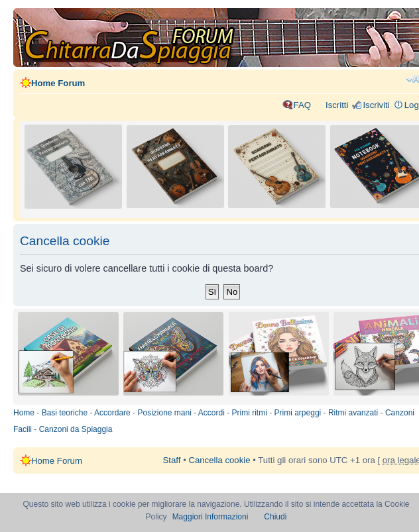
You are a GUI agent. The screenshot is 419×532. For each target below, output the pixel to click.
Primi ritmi (250, 413)
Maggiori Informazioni (210, 517)
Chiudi (275, 517)
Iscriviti (376, 105)
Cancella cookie (219, 460)
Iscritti (337, 105)
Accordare (112, 413)
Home (24, 413)
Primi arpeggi (298, 413)
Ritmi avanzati (353, 413)
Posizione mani (164, 413)
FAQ (302, 105)
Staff (172, 460)
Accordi (211, 413)
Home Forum (58, 83)
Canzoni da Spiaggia (76, 429)
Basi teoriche (65, 413)
